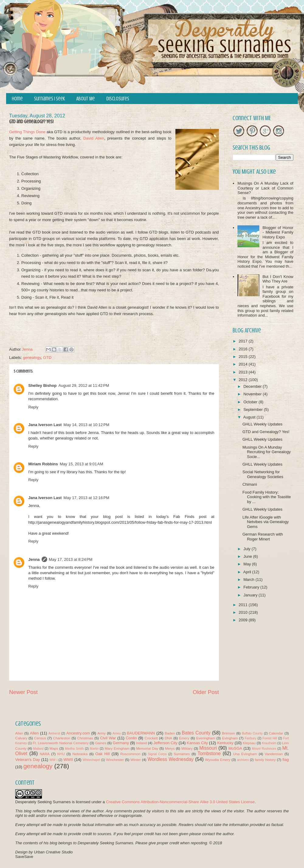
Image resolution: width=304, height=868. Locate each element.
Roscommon (130, 754)
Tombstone (209, 753)
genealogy (32, 358)
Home (17, 99)
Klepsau (249, 743)
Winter (136, 760)
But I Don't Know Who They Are (278, 279)
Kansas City (197, 743)
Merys (170, 748)
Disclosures (118, 99)
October (251, 402)
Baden (170, 733)
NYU (61, 754)
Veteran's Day (28, 760)
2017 (244, 341)
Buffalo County (252, 733)
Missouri (208, 748)
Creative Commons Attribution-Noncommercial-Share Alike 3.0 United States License (180, 802)
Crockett (151, 738)
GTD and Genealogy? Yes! (266, 432)
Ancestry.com (78, 733)
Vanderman (274, 754)
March (250, 580)
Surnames (182, 754)
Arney (117, 733)
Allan (19, 733)
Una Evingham (245, 754)
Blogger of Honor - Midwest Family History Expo (278, 232)
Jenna (34, 559)
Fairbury (250, 738)
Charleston (62, 738)
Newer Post (23, 692)
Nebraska (80, 754)
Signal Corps (157, 754)
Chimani (250, 484)
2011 (244, 605)
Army (101, 733)
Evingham (230, 738)
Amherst (54, 733)
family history (265, 760)
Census (40, 738)
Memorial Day (147, 748)
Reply (33, 407)
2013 (244, 372)
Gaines (101, 743)
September (254, 410)
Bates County (196, 733)
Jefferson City (165, 743)
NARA (45, 754)
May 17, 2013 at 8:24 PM (71, 559)
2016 (244, 349)
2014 (244, 364)
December (253, 386)
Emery (184, 738)
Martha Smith (74, 749)
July (248, 549)
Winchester (115, 760)
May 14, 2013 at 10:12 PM (86, 425)
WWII (68, 760)
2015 (244, 357)
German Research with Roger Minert (263, 537)
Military (187, 748)
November (253, 394)
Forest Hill (270, 738)
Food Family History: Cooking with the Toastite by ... (266, 497)
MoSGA (235, 748)
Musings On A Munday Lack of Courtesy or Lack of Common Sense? (265, 188)
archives (243, 760)
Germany (121, 743)
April (248, 572)
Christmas (85, 738)
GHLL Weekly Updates (262, 424)
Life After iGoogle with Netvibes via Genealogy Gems (265, 522)
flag (286, 760)
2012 (244, 380)
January (251, 595)
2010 (244, 612)
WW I (54, 760)
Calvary (21, 738)
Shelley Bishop (42, 385)
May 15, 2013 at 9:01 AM (82, 464)
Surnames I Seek (50, 99)
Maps (54, 748)
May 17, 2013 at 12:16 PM (86, 498)
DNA (169, 738)
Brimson (228, 733)
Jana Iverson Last (45, 425)
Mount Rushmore (264, 749)
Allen (34, 733)
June (248, 556)
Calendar (276, 733)
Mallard (38, 749)
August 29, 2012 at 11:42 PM (84, 385)
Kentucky (225, 743)
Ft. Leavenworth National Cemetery (60, 743)
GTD (47, 358)
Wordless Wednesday (171, 759)
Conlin (131, 738)
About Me (86, 99)
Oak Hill (102, 754)
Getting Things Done (27, 132)
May (248, 564)
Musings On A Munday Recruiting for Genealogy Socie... (266, 452)
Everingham (206, 738)
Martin (94, 749)
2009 (244, 620)
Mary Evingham (117, 748)
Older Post (206, 692)
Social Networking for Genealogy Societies (263, 474)
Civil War (108, 738)
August (250, 417)
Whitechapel (91, 760)
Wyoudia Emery (218, 760)
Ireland (142, 743)
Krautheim (269, 743)
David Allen (94, 138)
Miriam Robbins (43, 464)
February (252, 587)
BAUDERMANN (141, 733)
